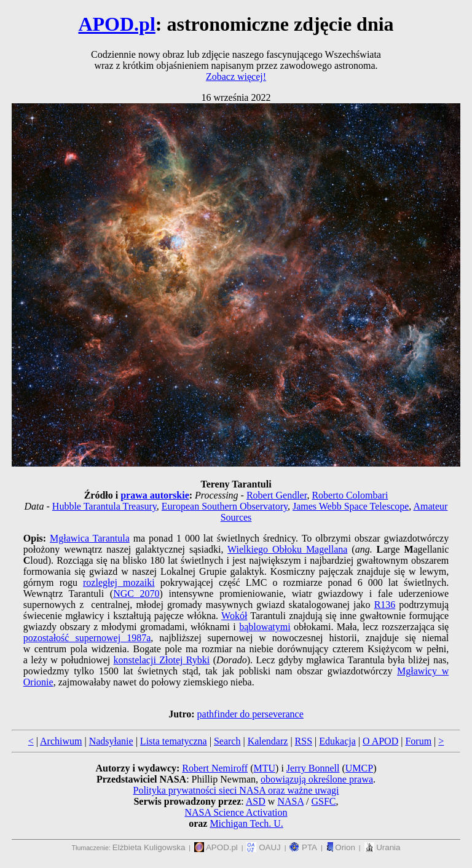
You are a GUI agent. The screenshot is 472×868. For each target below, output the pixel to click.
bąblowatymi (265, 627)
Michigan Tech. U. (246, 823)
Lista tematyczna (174, 741)
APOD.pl (116, 24)
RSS (304, 741)
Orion (341, 847)
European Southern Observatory (225, 506)
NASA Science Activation (236, 812)
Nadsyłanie (111, 741)
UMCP (359, 768)
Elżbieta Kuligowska (149, 847)
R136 (385, 605)
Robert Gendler (277, 495)
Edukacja (337, 741)
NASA (290, 801)
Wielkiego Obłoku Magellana (287, 549)
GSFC (324, 801)
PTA (303, 847)
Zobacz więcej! (236, 77)
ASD (256, 801)
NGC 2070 (136, 594)
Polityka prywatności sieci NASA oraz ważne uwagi (236, 790)
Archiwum (61, 741)
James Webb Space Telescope (351, 506)
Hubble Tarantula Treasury (104, 506)
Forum (418, 741)
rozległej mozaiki (119, 582)
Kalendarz (268, 741)
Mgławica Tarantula (90, 538)
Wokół (234, 616)
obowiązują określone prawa (317, 779)
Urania (383, 847)
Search (227, 741)
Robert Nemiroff (215, 768)
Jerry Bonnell (313, 768)
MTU (264, 768)
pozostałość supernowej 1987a (87, 638)
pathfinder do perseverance (250, 714)
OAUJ (263, 847)
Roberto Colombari (350, 495)
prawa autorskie (155, 495)
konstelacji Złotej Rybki (162, 660)
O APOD (380, 741)
